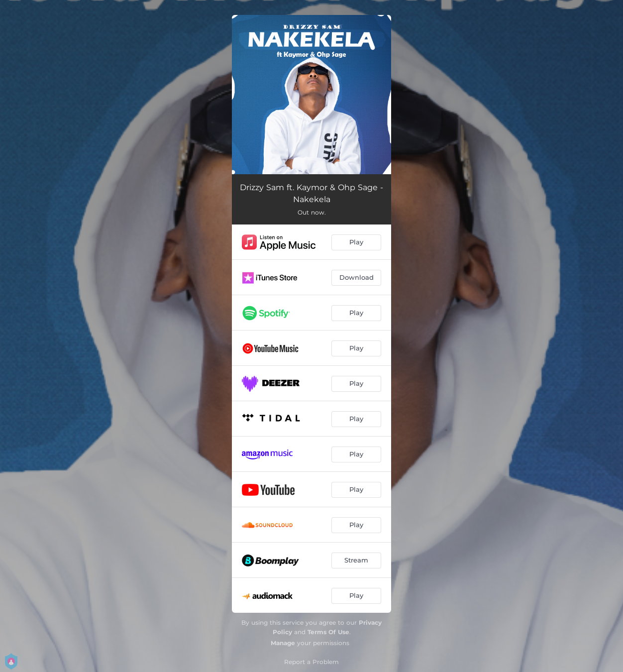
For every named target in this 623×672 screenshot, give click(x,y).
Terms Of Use (328, 632)
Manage (283, 643)
